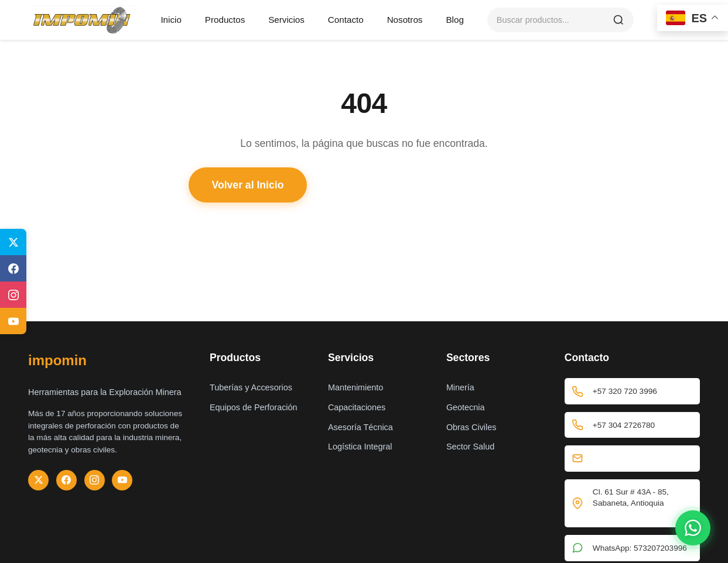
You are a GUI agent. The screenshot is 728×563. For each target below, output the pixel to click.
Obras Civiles (471, 427)
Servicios (286, 20)
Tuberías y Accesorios (251, 387)
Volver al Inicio (248, 185)
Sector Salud (470, 447)
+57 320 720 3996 (632, 391)
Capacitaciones (357, 407)
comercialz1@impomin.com (642, 459)
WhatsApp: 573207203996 (632, 548)
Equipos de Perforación (254, 407)
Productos (225, 20)
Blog (454, 20)
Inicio (171, 20)
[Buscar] (618, 20)
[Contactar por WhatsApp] (693, 528)
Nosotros (405, 20)
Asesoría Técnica (360, 427)
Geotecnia (466, 407)
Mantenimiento (356, 387)
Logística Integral (360, 447)
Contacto (346, 20)
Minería (460, 387)
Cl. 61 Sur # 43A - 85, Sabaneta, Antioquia (632, 504)
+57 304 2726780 (632, 425)
